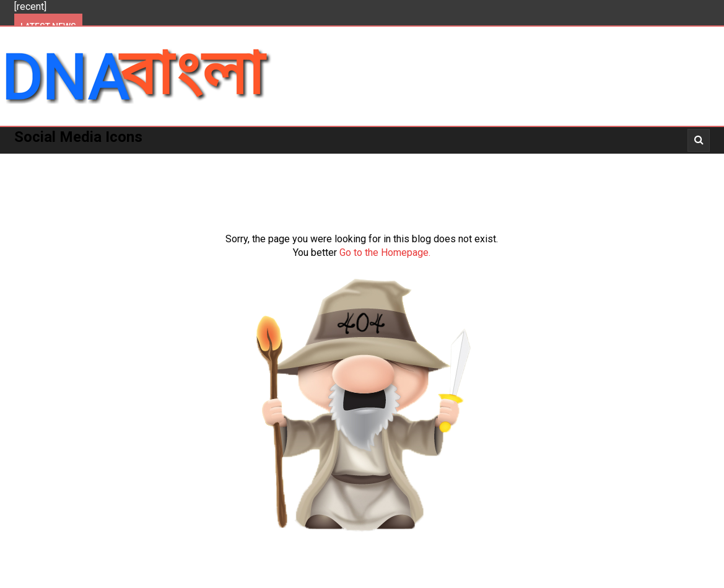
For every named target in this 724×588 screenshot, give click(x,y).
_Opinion (678, 161)
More (384, 161)
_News (525, 161)
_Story (623, 161)
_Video (573, 161)
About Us (45, 188)
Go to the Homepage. (385, 252)
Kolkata (146, 161)
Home (36, 161)
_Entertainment (454, 161)
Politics (88, 161)
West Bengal (213, 161)
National (283, 161)
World (338, 161)
